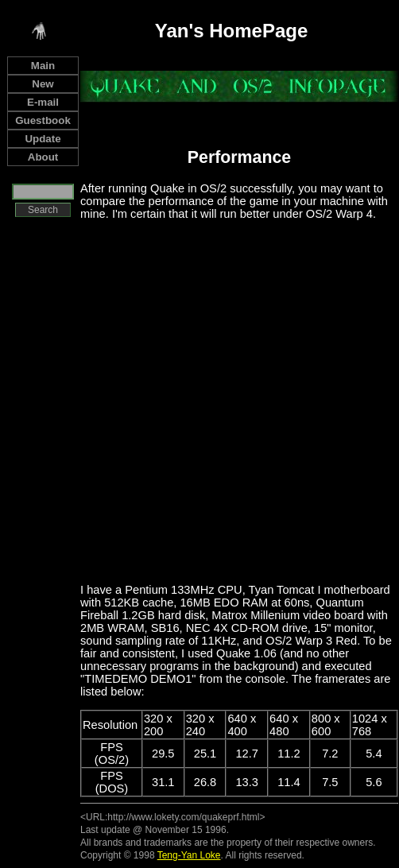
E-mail (43, 102)
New (43, 84)
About (43, 157)
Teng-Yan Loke (189, 855)
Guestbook (43, 120)
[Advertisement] (175, 401)
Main (43, 66)
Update (43, 139)
